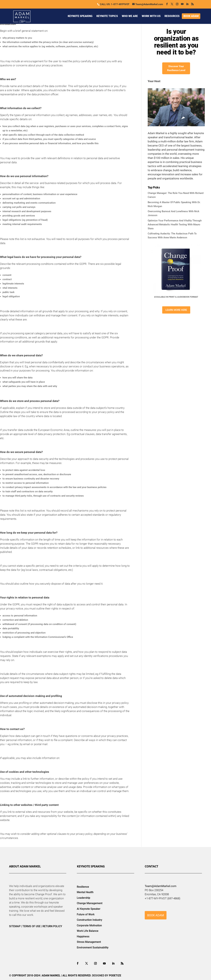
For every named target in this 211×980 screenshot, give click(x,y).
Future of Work (86, 914)
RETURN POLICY (52, 926)
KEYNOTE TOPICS (107, 16)
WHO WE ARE (130, 16)
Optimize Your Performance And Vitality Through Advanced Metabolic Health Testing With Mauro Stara (175, 225)
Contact (151, 866)
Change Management (90, 903)
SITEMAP (15, 926)
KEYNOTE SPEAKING (80, 16)
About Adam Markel (25, 866)
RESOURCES (172, 16)
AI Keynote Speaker (89, 909)
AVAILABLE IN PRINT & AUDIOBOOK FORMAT (176, 297)
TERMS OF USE (31, 926)
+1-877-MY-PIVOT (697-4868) (163, 898)
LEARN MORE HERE (176, 310)
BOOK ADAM (191, 16)
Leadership (83, 898)
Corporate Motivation (89, 925)
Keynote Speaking (91, 866)
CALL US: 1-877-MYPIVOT (115, 4)
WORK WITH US (151, 16)
